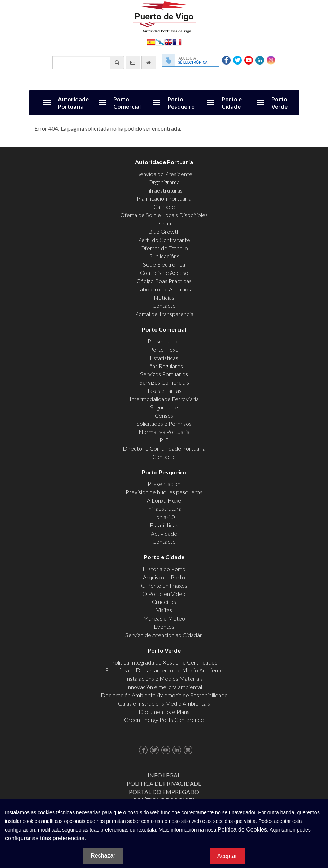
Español (151, 42)
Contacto (164, 305)
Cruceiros (164, 602)
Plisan (164, 223)
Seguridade (164, 407)
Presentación (164, 341)
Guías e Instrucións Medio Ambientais (164, 703)
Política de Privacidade (164, 783)
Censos (164, 415)
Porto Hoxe (164, 349)
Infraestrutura (164, 508)
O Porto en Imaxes (164, 585)
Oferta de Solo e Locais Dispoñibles (164, 215)
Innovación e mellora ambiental (164, 687)
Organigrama (164, 182)
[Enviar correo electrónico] (133, 62)
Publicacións (164, 256)
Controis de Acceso (164, 273)
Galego (160, 42)
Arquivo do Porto (164, 577)
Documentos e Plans (164, 712)
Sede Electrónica (164, 264)
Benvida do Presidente (164, 174)
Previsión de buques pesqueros (164, 492)
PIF (164, 440)
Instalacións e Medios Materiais (164, 678)
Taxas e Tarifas (164, 391)
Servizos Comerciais (164, 382)
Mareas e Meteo (164, 618)
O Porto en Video (164, 594)
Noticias (164, 297)
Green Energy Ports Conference (164, 720)
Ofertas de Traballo (164, 248)
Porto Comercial (127, 103)
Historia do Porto (164, 569)
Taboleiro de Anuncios (164, 289)
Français (177, 42)
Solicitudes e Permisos (164, 423)
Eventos (164, 626)
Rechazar (103, 856)
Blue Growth (164, 231)
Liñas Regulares (164, 366)
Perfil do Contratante (164, 240)
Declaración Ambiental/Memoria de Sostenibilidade (164, 695)
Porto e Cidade (232, 103)
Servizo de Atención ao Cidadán (164, 635)
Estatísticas (164, 358)
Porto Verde (279, 103)
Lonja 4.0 (164, 517)
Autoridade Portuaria (73, 103)
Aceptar (227, 856)
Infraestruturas (164, 190)
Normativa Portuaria (164, 432)
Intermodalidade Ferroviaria (164, 399)
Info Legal (164, 775)
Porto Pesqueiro (181, 103)
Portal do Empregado (164, 792)
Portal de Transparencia (164, 314)
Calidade (164, 207)
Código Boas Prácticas (164, 281)
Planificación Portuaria (164, 198)
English (169, 42)
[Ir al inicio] (149, 62)
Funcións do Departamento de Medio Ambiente (164, 670)
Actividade (164, 533)
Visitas (164, 610)
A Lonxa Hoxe (164, 500)
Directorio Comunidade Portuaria (164, 448)
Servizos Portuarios (164, 374)
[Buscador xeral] (88, 62)
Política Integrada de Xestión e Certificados (164, 662)
